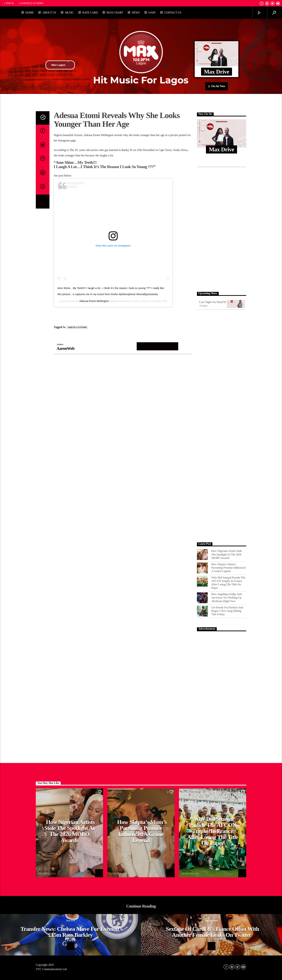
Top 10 (8, 3)
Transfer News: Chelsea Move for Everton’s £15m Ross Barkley (71, 932)
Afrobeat (44, 792)
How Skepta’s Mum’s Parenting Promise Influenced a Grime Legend (228, 568)
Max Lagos (60, 65)
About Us (49, 13)
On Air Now (217, 86)
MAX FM (43, 871)
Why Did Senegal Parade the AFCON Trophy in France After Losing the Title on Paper (228, 583)
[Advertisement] (222, 229)
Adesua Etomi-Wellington (94, 301)
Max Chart (115, 13)
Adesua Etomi (77, 327)
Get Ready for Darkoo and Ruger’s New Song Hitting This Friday (227, 611)
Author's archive (158, 346)
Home (29, 13)
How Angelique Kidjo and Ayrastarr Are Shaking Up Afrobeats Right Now (227, 598)
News (136, 13)
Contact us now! (31, 3)
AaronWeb (66, 348)
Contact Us (173, 13)
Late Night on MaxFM (213, 302)
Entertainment (191, 792)
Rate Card (90, 13)
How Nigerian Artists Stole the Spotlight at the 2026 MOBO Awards (227, 554)
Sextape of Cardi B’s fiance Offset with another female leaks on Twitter (212, 932)
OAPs (152, 13)
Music (69, 13)
